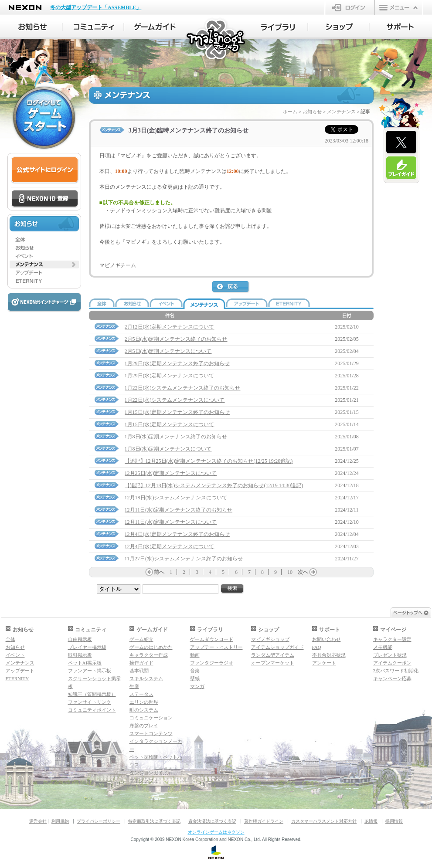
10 (290, 572)
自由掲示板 (80, 639)
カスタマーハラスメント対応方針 (324, 821)
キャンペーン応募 (392, 678)
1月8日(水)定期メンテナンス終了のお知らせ (176, 437)
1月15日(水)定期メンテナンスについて (170, 424)
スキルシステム (146, 678)
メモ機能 (383, 647)
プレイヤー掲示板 (87, 647)
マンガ (197, 686)
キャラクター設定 (392, 639)
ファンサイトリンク (90, 702)
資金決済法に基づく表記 (212, 821)
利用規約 (60, 821)
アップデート (20, 671)
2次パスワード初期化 (396, 671)
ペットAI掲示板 (85, 663)
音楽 (195, 671)
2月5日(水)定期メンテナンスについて (168, 351)
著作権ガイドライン (264, 821)
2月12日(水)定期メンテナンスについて (170, 327)
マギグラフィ (144, 780)
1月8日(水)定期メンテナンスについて (168, 449)
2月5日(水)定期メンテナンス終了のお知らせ (176, 339)
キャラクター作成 (149, 655)
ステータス (141, 694)
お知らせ (312, 112)
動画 (195, 655)
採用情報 (394, 821)
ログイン (350, 7)
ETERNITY (17, 678)
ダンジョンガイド (149, 773)
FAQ (317, 647)
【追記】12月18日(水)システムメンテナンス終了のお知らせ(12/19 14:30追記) (214, 485)
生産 (134, 686)
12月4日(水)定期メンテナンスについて (170, 546)
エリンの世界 (144, 702)
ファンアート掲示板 (90, 671)
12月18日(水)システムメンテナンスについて (176, 498)
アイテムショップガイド (277, 647)
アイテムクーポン (392, 663)
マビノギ (216, 40)
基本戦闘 (139, 671)
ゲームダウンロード (212, 639)
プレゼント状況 (390, 655)
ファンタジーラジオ (212, 663)
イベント (15, 655)
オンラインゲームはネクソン (216, 832)
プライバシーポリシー (99, 821)
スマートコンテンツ (151, 733)
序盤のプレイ (144, 726)
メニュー (399, 7)
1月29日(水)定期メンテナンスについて (170, 376)
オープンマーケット (273, 663)
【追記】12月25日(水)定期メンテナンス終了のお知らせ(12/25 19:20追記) (209, 461)
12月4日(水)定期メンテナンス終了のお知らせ (177, 534)
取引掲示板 (80, 655)
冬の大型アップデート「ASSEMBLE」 (96, 7)
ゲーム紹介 (141, 639)
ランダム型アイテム (273, 655)
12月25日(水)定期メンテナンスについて (171, 473)
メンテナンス (341, 112)
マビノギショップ (270, 639)
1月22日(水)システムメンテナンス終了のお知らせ (183, 388)
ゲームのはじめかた (151, 647)
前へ (159, 572)
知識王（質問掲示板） (92, 694)
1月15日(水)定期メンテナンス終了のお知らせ (177, 412)
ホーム (290, 112)
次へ (303, 572)
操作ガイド (141, 663)
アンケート (324, 663)
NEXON (25, 8)
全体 (10, 639)
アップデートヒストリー (216, 647)
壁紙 (195, 678)
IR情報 (371, 821)
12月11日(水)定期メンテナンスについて (171, 522)
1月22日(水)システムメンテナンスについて (175, 400)
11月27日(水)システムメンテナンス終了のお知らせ (184, 559)
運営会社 (38, 821)
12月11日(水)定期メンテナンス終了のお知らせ (179, 510)
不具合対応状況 (329, 655)
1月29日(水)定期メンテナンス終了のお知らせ (177, 363)
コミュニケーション (151, 718)
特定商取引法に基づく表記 (154, 821)
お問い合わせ (327, 639)
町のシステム (144, 710)
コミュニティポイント (92, 710)
